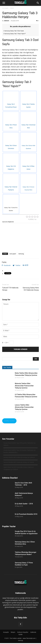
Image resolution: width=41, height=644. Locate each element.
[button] (38, 3)
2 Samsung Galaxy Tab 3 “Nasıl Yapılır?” (15, 34)
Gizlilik (21, 634)
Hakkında (33, 632)
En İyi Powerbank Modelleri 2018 (26, 514)
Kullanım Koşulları (23, 632)
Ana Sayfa (5, 8)
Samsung (21, 254)
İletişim (13, 632)
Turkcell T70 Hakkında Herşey (10, 289)
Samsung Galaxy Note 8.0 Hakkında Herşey (31, 289)
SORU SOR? (9, 421)
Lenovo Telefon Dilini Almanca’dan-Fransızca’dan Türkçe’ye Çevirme (24, 407)
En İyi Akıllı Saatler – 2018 (24, 504)
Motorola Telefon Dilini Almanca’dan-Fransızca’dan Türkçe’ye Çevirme (24, 386)
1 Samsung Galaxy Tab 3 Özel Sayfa (14, 31)
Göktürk (7, 21)
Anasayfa (6, 632)
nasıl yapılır (13, 254)
